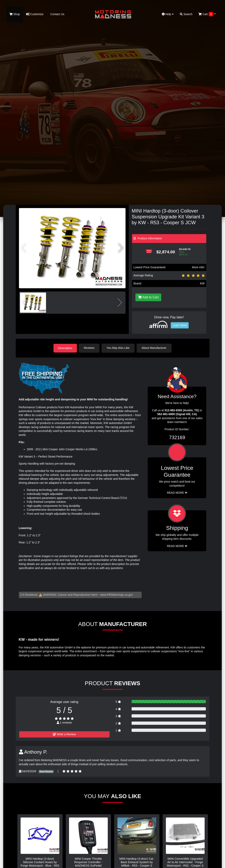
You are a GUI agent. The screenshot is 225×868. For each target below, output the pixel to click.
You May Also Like (119, 348)
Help (168, 14)
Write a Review (64, 734)
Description (65, 348)
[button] (121, 248)
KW (202, 283)
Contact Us (57, 14)
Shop (15, 14)
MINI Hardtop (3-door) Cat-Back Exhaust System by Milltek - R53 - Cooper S (137, 862)
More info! (198, 267)
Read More (177, 492)
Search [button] (186, 14)
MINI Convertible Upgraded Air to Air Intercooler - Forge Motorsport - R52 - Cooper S (185, 862)
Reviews (90, 348)
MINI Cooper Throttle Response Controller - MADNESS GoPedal (88, 862)
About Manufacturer (154, 348)
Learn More (180, 325)
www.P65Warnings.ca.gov (116, 594)
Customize (35, 14)
